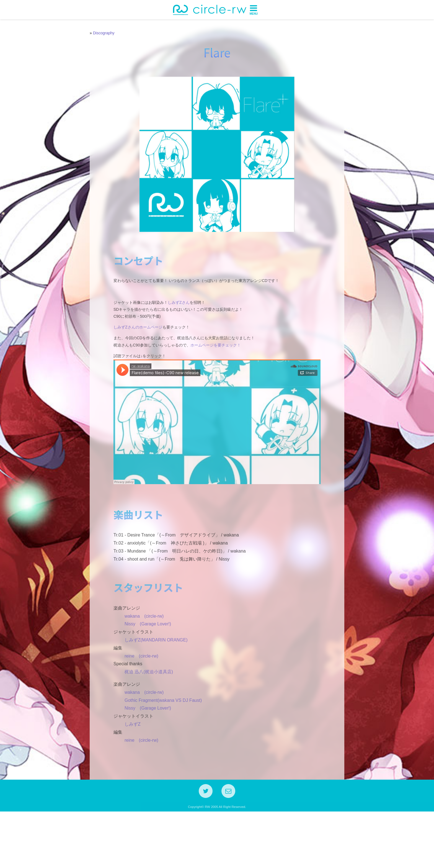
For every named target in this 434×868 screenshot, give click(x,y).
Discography (104, 33)
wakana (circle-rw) (140, 668)
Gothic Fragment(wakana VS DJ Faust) (159, 752)
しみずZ (128, 776)
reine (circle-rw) (137, 708)
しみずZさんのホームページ (134, 351)
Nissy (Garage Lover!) (143, 676)
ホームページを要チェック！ (211, 369)
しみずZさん (174, 326)
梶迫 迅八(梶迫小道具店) (144, 724)
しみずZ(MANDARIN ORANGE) (152, 692)
